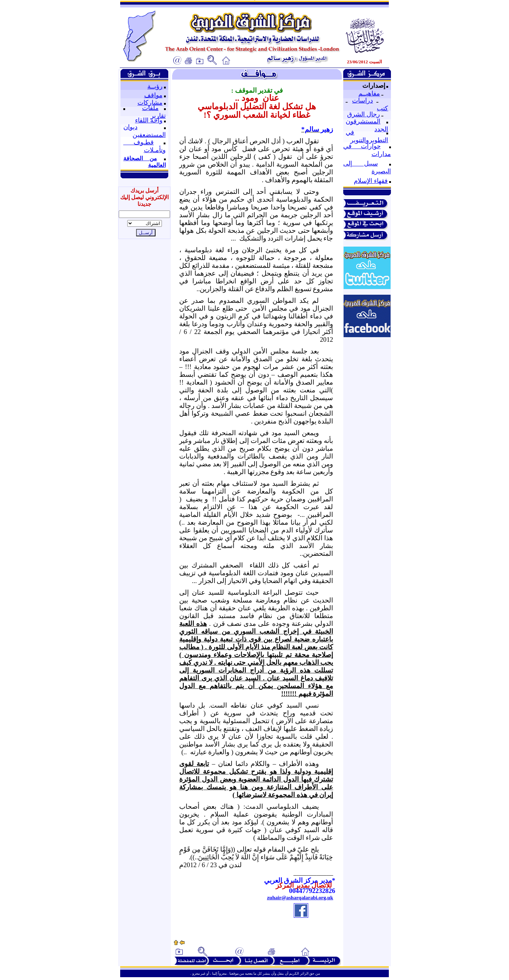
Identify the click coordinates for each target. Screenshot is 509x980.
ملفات (150, 108)
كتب (382, 108)
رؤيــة (155, 86)
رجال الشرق (364, 114)
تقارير (158, 116)
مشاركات (150, 103)
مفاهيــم (369, 93)
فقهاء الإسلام (371, 181)
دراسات (362, 100)
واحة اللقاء (149, 120)
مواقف (153, 95)
